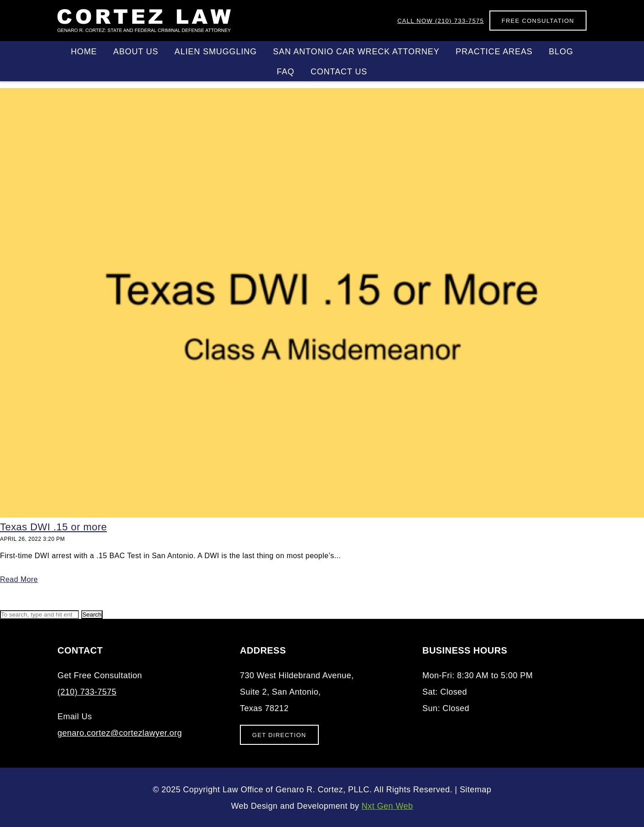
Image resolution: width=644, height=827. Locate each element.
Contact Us (339, 72)
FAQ (286, 72)
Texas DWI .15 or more (53, 527)
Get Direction (279, 735)
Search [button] (92, 615)
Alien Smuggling (216, 52)
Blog (561, 52)
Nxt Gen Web (387, 806)
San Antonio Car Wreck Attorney (356, 52)
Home (84, 52)
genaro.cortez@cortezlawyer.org (120, 733)
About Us (136, 52)
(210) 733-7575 (441, 21)
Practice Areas (494, 52)
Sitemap (475, 790)
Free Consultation (538, 21)
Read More (19, 579)
